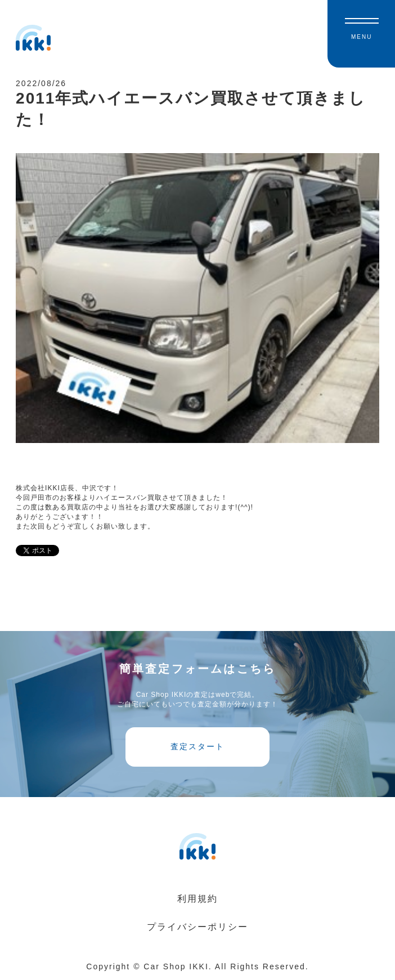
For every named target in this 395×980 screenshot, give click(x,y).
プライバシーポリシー (197, 927)
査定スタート (197, 746)
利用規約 (197, 899)
